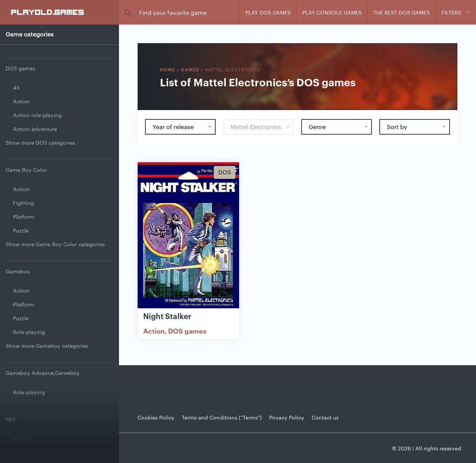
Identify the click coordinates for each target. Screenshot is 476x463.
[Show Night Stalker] (188, 236)
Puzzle (21, 230)
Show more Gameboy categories (47, 345)
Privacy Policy (287, 417)
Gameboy (18, 271)
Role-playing (29, 332)
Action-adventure (35, 129)
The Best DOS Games (402, 12)
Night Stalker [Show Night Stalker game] (167, 316)
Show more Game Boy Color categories (55, 244)
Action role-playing (37, 115)
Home (168, 69)
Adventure (26, 452)
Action (21, 101)
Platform (24, 216)
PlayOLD (48, 12)
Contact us (325, 417)
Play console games (332, 12)
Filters (451, 12)
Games (190, 69)
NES (11, 419)
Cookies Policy (156, 417)
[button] (128, 12)
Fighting (24, 203)
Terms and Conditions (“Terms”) (222, 417)
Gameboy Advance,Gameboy (43, 373)
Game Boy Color (26, 170)
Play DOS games (268, 12)
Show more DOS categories (40, 142)
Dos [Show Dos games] (225, 172)
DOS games (20, 68)
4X (16, 87)
